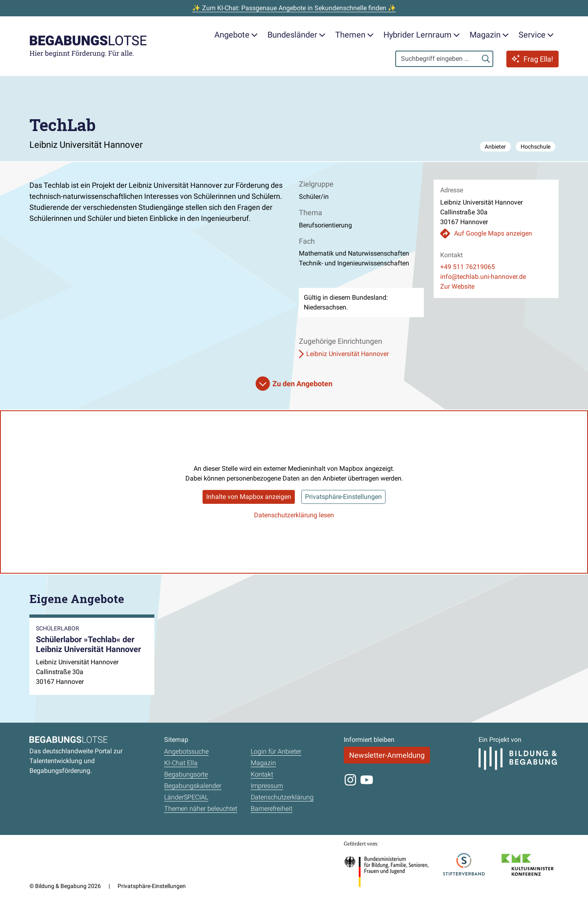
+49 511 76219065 (468, 267)
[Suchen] (486, 59)
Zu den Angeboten (302, 384)
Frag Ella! (532, 59)
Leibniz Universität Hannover (347, 354)
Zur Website (457, 286)
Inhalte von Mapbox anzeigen (249, 497)
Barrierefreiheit (272, 809)
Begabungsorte (186, 774)
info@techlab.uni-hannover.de (483, 277)
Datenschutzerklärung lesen (294, 515)
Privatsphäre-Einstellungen (343, 497)
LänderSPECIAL (186, 797)
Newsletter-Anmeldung (387, 755)
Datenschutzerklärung (282, 797)
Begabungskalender (193, 786)
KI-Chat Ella (181, 763)
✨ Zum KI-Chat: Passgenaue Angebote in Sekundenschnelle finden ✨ (294, 8)
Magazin (263, 763)
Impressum (267, 786)
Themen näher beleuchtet (201, 809)
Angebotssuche (186, 751)
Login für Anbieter (276, 751)
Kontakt (262, 774)
